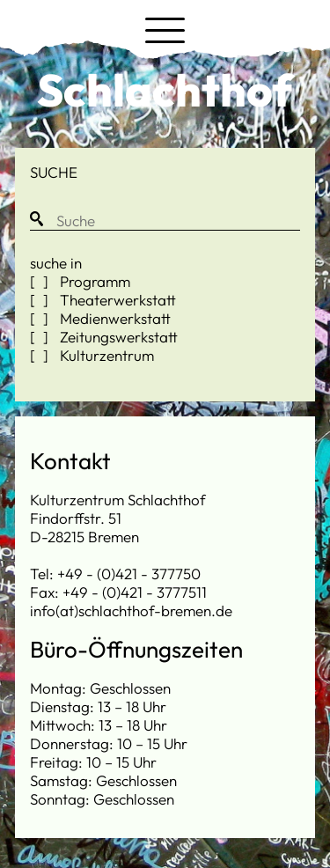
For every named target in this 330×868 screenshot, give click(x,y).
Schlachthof (165, 90)
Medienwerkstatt (114, 318)
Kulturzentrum (105, 355)
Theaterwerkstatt (116, 300)
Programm (93, 281)
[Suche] (165, 221)
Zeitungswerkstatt (117, 337)
